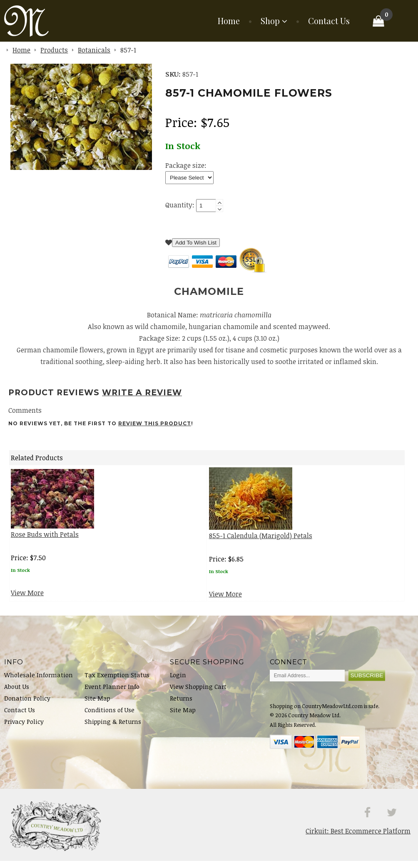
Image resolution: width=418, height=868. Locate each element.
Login (178, 682)
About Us (17, 694)
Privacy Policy (24, 729)
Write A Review (142, 400)
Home (229, 21)
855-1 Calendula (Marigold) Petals (261, 543)
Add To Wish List (196, 250)
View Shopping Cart (198, 694)
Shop (270, 21)
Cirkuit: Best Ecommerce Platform (358, 838)
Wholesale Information (39, 682)
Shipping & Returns (113, 729)
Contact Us (329, 21)
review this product (155, 430)
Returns (181, 705)
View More (27, 600)
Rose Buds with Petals (45, 541)
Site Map (97, 705)
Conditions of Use (109, 717)
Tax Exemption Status (117, 682)
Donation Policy (27, 705)
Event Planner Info (112, 694)
